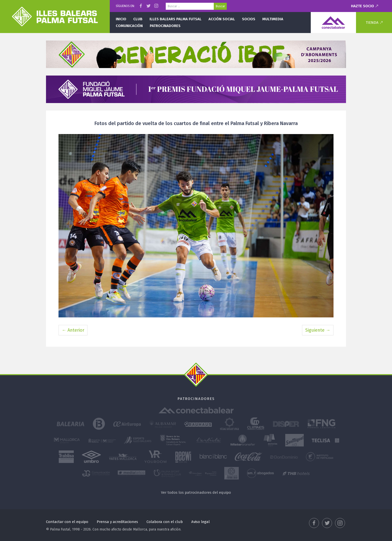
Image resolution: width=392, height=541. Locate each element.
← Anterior (73, 330)
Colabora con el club (165, 522)
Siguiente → (318, 330)
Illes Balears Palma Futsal (175, 19)
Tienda (372, 23)
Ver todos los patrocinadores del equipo (196, 492)
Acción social (222, 19)
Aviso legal (200, 522)
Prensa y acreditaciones (117, 522)
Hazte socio (362, 6)
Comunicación (129, 26)
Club (138, 19)
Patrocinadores (165, 26)
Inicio (121, 19)
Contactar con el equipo (67, 522)
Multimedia (273, 19)
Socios (249, 19)
